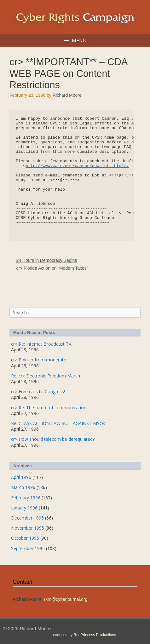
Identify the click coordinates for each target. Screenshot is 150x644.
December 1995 (27, 518)
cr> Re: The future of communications (50, 408)
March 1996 (23, 487)
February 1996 (26, 498)
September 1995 (28, 548)
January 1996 (24, 508)
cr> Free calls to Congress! (38, 391)
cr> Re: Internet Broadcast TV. (42, 344)
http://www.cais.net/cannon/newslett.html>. (77, 166)
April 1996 (21, 477)
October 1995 (25, 538)
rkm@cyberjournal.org (66, 599)
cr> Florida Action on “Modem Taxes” (52, 268)
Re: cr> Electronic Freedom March (46, 376)
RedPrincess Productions (95, 635)
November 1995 (28, 528)
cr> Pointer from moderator (40, 360)
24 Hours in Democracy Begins (46, 260)
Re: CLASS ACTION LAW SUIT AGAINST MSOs (58, 423)
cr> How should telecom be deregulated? (53, 439)
